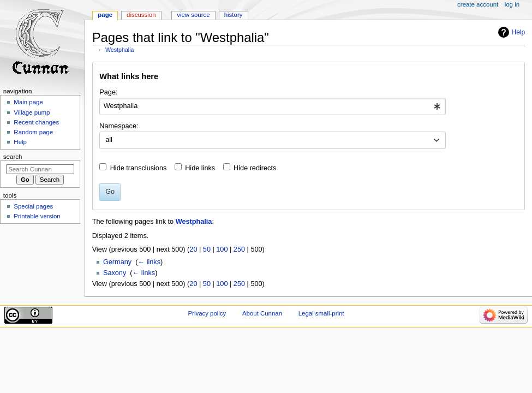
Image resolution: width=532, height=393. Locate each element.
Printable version (37, 216)
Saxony (115, 273)
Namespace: (119, 126)
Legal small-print (321, 313)
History (234, 15)
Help (519, 32)
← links (149, 262)
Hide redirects (255, 168)
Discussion (141, 15)
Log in (512, 4)
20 (193, 249)
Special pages (33, 206)
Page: (108, 92)
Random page (33, 132)
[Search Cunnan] (40, 169)
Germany (117, 262)
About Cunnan (262, 313)
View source (193, 15)
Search (13, 157)
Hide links (200, 168)
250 (239, 249)
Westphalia (120, 50)
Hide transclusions (139, 168)
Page (105, 15)
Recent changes (36, 122)
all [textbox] (109, 140)
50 (207, 249)
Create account (478, 4)
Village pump (32, 112)
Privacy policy (207, 313)
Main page (28, 102)
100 (222, 249)
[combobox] (273, 106)
